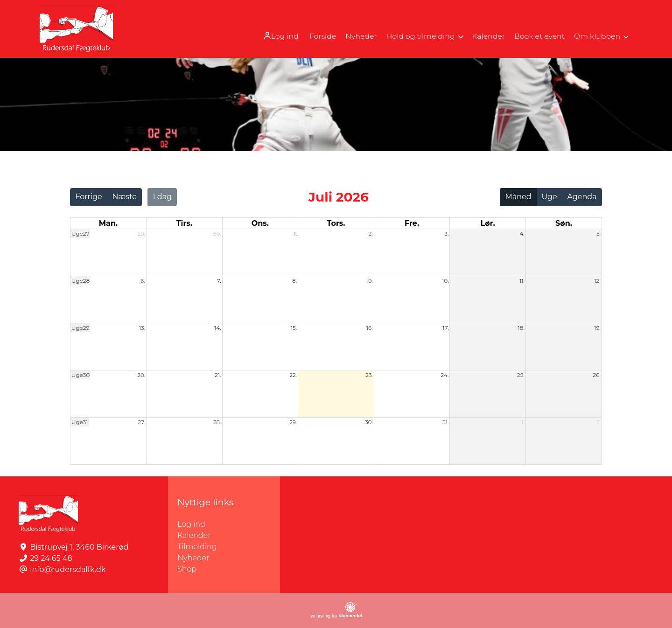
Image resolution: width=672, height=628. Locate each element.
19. (597, 328)
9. (371, 281)
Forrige (88, 197)
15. (294, 328)
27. (142, 422)
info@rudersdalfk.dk (68, 569)
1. (296, 234)
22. (293, 375)
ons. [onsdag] (260, 223)
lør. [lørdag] (488, 223)
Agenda (582, 197)
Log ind (276, 36)
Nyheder (193, 558)
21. (218, 375)
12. (597, 281)
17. (445, 328)
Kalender (194, 535)
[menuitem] (277, 36)
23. (369, 375)
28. (217, 422)
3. (446, 234)
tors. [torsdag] (336, 223)
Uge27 (80, 234)
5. (598, 234)
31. (445, 422)
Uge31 (80, 422)
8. (294, 281)
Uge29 (80, 328)
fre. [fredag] (412, 223)
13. (142, 328)
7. (219, 281)
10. (445, 281)
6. (143, 281)
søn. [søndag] (564, 223)
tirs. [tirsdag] (184, 223)
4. (522, 234)
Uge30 (80, 375)
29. (141, 234)
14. (218, 328)
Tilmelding (197, 547)
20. (141, 375)
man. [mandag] (108, 223)
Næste (125, 197)
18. (521, 328)
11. (522, 281)
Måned (518, 197)
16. (370, 328)
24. (444, 375)
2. (370, 234)
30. (217, 234)
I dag (162, 197)
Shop (187, 569)
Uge (549, 197)
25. (521, 375)
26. (597, 375)
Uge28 (80, 281)
